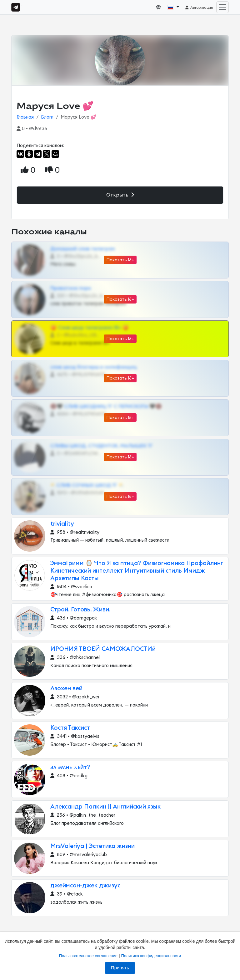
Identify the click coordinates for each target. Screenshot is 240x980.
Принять (120, 968)
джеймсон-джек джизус (85, 886)
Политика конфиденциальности (151, 956)
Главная (25, 117)
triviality (62, 524)
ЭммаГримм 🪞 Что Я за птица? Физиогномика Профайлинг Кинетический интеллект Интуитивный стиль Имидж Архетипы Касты (137, 571)
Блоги (47, 117)
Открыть (120, 195)
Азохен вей (66, 689)
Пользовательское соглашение (88, 956)
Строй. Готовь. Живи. (80, 610)
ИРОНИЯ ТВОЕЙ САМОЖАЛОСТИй (103, 649)
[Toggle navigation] (222, 7)
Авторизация (199, 8)
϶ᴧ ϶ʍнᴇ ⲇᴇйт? (70, 767)
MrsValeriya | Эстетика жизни (92, 846)
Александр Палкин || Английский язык (105, 807)
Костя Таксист (70, 728)
